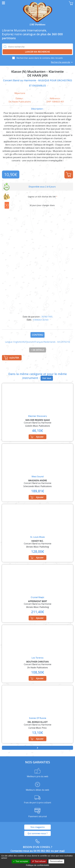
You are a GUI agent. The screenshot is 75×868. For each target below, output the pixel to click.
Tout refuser (39, 861)
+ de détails (38, 350)
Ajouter (69, 174)
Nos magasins (38, 827)
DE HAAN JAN (37, 75)
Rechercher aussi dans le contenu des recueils (40, 58)
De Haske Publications (20, 102)
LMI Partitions (38, 24)
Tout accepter (21, 861)
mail (62, 851)
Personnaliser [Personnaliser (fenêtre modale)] (56, 861)
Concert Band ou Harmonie (20, 80)
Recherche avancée (61, 62)
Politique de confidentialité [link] (37, 865)
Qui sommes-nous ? (37, 833)
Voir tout (47, 378)
